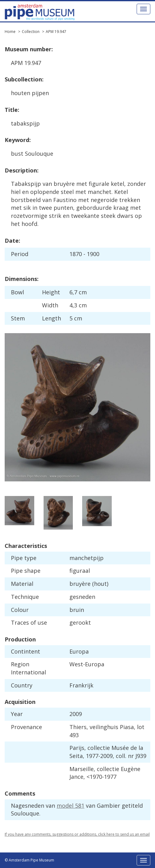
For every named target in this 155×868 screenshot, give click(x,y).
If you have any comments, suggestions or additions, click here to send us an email (77, 834)
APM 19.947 (56, 32)
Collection (31, 32)
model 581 (70, 806)
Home (10, 32)
